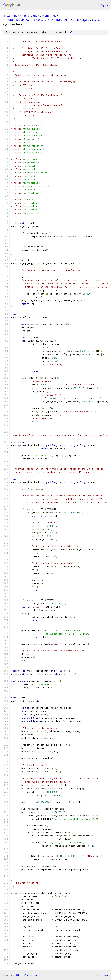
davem (44, 16)
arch (76, 20)
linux (6, 16)
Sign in (104, 5)
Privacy (28, 975)
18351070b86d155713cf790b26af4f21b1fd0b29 (35, 20)
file (69, 32)
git (35, 16)
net (54, 16)
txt (98, 975)
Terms (37, 975)
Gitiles (19, 975)
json (105, 975)
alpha (85, 20)
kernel (26, 16)
